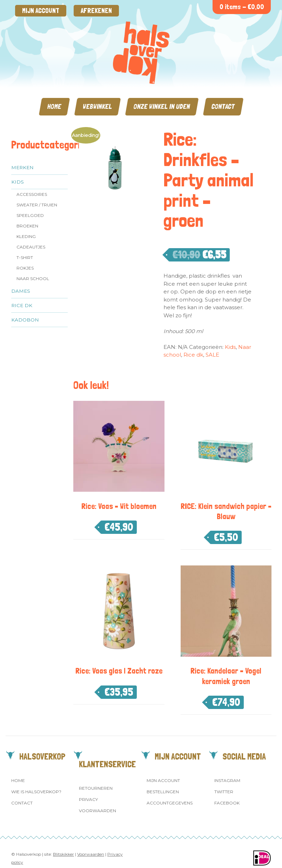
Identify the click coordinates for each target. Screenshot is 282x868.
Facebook (227, 803)
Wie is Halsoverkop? (36, 792)
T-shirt (25, 257)
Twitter (224, 792)
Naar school (33, 279)
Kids (18, 182)
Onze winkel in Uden (162, 107)
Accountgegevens (170, 803)
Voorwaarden (98, 811)
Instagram (227, 780)
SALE (212, 355)
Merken (22, 167)
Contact (223, 107)
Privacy (88, 799)
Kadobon (25, 320)
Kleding (26, 236)
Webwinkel (98, 107)
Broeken (27, 226)
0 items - (242, 7)
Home (54, 107)
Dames (21, 291)
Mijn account (41, 11)
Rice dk (22, 305)
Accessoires (32, 194)
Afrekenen (96, 11)
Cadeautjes (31, 247)
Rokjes (25, 268)
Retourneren (96, 788)
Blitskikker (63, 854)
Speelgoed (30, 215)
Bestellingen (163, 792)
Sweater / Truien (37, 205)
